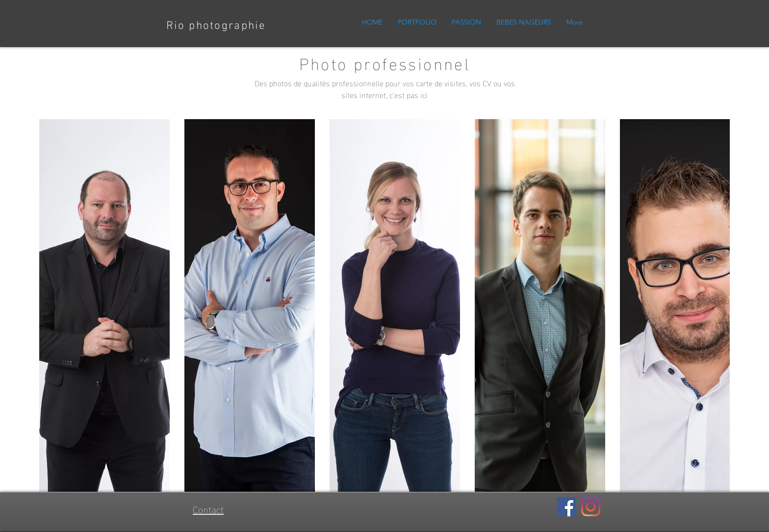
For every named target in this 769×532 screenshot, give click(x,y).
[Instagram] (591, 507)
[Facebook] (567, 507)
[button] (417, 22)
